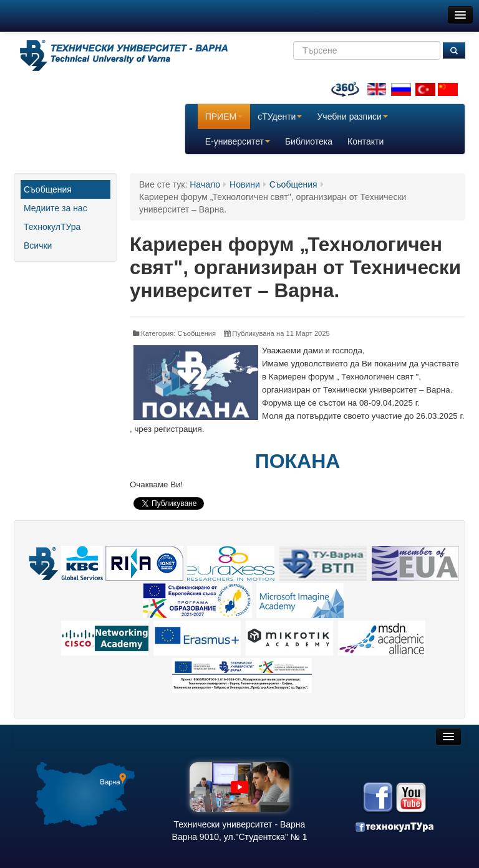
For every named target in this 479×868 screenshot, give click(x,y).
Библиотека (309, 141)
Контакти (365, 141)
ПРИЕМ (224, 117)
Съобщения (48, 189)
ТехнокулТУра (52, 227)
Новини (245, 184)
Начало (205, 184)
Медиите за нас (56, 208)
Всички (38, 246)
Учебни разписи (352, 117)
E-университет (238, 141)
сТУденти (280, 117)
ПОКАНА (298, 461)
